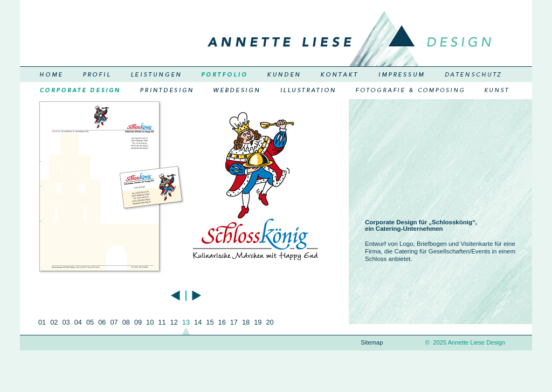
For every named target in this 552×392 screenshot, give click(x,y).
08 (126, 322)
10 (150, 322)
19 (258, 322)
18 (246, 322)
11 (162, 322)
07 (114, 322)
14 (198, 322)
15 (210, 322)
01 (42, 322)
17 (234, 322)
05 (90, 322)
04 (78, 322)
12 (174, 322)
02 (54, 322)
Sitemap (372, 342)
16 (222, 322)
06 (102, 322)
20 (270, 322)
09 (138, 322)
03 (66, 322)
